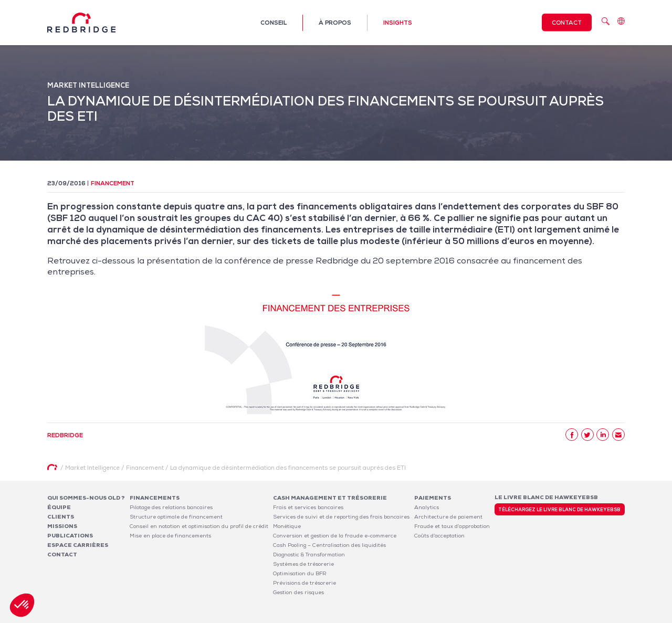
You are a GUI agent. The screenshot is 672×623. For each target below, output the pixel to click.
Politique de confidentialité (555, 617)
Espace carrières (78, 545)
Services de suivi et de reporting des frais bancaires (341, 517)
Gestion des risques (298, 592)
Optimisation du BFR (300, 573)
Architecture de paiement (448, 517)
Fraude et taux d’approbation (452, 526)
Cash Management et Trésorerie (330, 498)
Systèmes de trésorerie (303, 564)
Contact (567, 23)
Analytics (427, 507)
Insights (398, 23)
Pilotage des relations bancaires (171, 507)
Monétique (287, 526)
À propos (335, 23)
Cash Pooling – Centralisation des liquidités (329, 545)
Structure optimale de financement (176, 517)
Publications (70, 536)
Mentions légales (489, 617)
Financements (155, 498)
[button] (22, 605)
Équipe (59, 507)
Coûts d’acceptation (439, 536)
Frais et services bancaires (308, 507)
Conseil (274, 23)
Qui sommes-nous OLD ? (86, 498)
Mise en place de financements (170, 536)
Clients (61, 517)
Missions (62, 526)
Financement (113, 183)
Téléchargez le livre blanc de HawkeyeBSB (559, 510)
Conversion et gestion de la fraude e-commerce (335, 536)
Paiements (433, 498)
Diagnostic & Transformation (309, 555)
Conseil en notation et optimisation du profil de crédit (199, 526)
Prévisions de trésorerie (304, 583)
